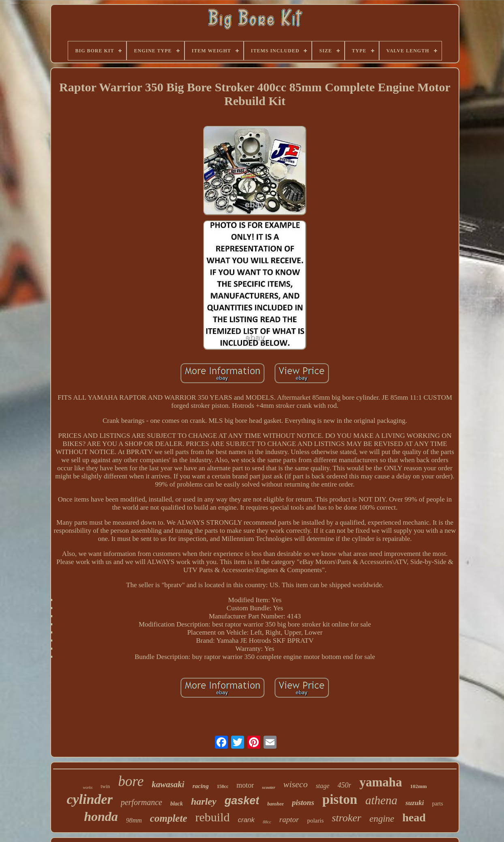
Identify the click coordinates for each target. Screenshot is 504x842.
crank (246, 820)
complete (169, 818)
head (414, 817)
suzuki (415, 803)
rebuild (213, 817)
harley (204, 801)
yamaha (381, 782)
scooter (268, 787)
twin (105, 786)
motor (245, 785)
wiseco (296, 784)
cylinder (89, 799)
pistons (303, 802)
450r (344, 785)
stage (323, 786)
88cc (267, 822)
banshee (276, 804)
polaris (315, 820)
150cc (223, 786)
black (177, 804)
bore (131, 781)
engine (382, 819)
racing (201, 786)
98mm (134, 820)
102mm (419, 786)
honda (101, 816)
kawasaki (168, 784)
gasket (242, 801)
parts (437, 804)
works (88, 787)
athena (381, 800)
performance (142, 802)
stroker (346, 818)
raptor (289, 819)
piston (340, 799)
